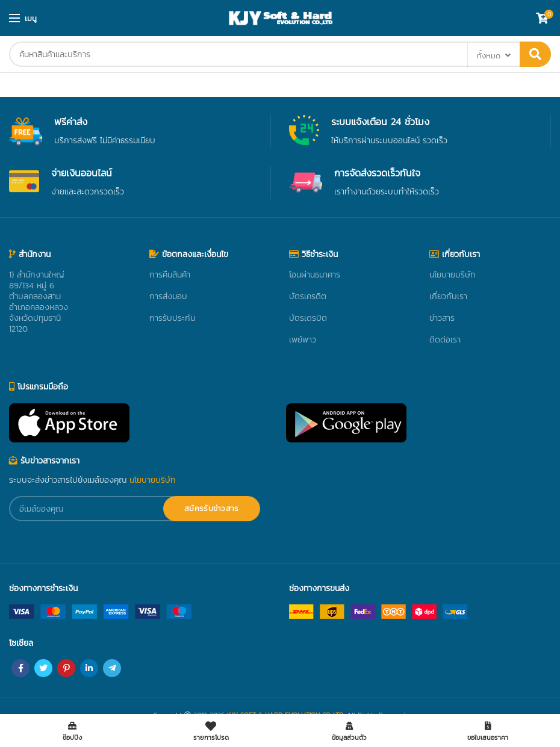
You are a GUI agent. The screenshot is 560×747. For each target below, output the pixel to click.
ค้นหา (535, 54)
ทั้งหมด (489, 56)
